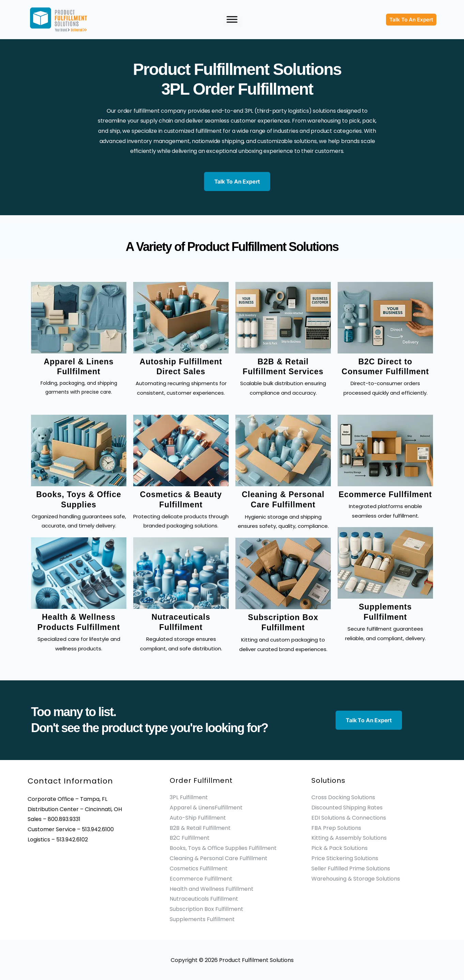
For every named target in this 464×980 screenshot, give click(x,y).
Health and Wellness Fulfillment (212, 888)
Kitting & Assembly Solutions (349, 838)
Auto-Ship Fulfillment (198, 817)
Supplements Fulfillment (202, 919)
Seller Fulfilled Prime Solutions (351, 868)
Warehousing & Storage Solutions (356, 878)
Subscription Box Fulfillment (206, 909)
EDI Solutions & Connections (349, 817)
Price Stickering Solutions (345, 858)
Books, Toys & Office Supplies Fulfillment (223, 848)
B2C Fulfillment (190, 838)
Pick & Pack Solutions (339, 848)
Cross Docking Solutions (343, 797)
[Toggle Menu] (232, 20)
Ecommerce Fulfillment (201, 878)
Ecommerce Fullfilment (385, 494)
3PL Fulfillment (189, 797)
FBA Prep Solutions (336, 828)
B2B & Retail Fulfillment (200, 828)
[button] (411, 20)
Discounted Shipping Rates (347, 808)
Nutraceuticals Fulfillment (204, 898)
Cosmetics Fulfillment (199, 868)
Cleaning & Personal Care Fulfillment (219, 858)
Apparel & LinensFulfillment (206, 808)
